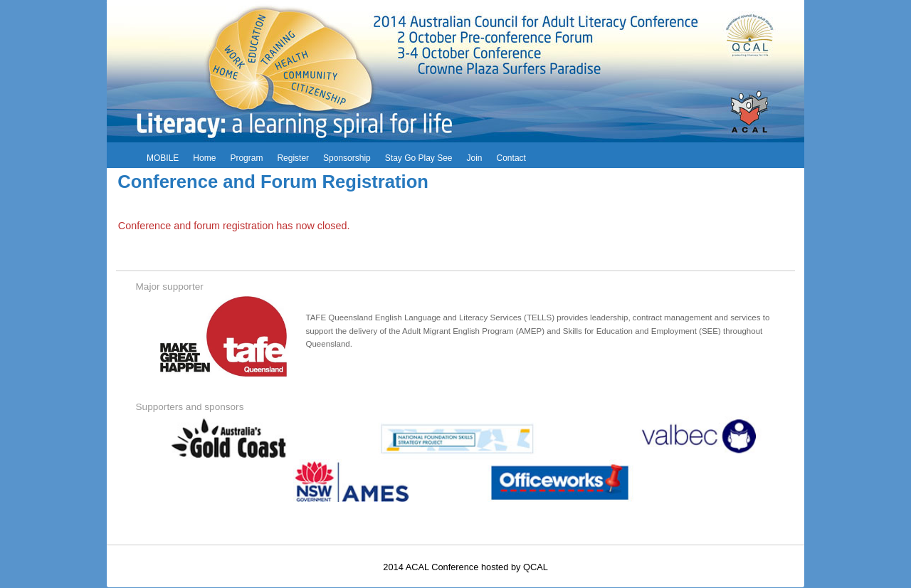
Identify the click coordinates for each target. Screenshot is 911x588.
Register (293, 158)
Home (204, 158)
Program (246, 158)
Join (475, 158)
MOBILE (163, 158)
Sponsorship (347, 158)
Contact (511, 158)
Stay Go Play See (419, 158)
